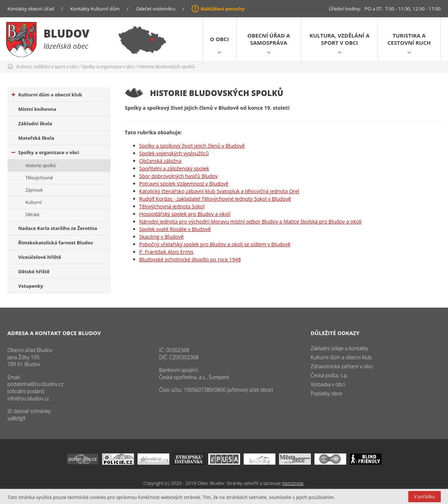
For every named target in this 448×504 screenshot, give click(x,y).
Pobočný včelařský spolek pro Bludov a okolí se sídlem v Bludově (215, 244)
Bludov (67, 33)
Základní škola (35, 123)
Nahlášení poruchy (223, 9)
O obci (219, 39)
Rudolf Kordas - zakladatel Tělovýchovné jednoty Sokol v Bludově (215, 199)
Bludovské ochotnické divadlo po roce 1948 (190, 259)
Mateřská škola (36, 138)
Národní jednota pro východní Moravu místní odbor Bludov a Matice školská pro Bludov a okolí (251, 221)
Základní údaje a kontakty (340, 348)
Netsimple (293, 483)
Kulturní (34, 202)
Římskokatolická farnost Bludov (56, 243)
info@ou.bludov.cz (28, 398)
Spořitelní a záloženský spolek (174, 168)
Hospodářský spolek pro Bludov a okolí (185, 214)
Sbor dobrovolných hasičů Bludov (179, 176)
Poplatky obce (327, 393)
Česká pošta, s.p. (330, 375)
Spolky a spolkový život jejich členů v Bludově (192, 146)
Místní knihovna (37, 109)
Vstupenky (31, 286)
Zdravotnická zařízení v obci (342, 366)
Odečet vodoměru (156, 9)
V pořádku (424, 497)
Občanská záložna (160, 161)
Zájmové (34, 190)
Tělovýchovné (39, 178)
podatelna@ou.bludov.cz (36, 384)
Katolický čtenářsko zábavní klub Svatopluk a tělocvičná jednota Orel (219, 191)
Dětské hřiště (34, 271)
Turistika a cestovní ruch (409, 39)
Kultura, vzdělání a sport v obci (339, 39)
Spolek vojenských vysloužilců (174, 153)
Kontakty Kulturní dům (95, 9)
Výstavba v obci (328, 384)
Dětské (32, 215)
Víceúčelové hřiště (40, 257)
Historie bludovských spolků (166, 67)
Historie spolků (41, 166)
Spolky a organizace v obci (108, 67)
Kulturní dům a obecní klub (47, 95)
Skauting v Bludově (162, 237)
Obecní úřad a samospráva (269, 39)
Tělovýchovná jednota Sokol (172, 206)
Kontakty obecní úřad (31, 9)
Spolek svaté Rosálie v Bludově (175, 229)
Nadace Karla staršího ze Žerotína (58, 228)
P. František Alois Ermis (166, 252)
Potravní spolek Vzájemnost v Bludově (184, 184)
